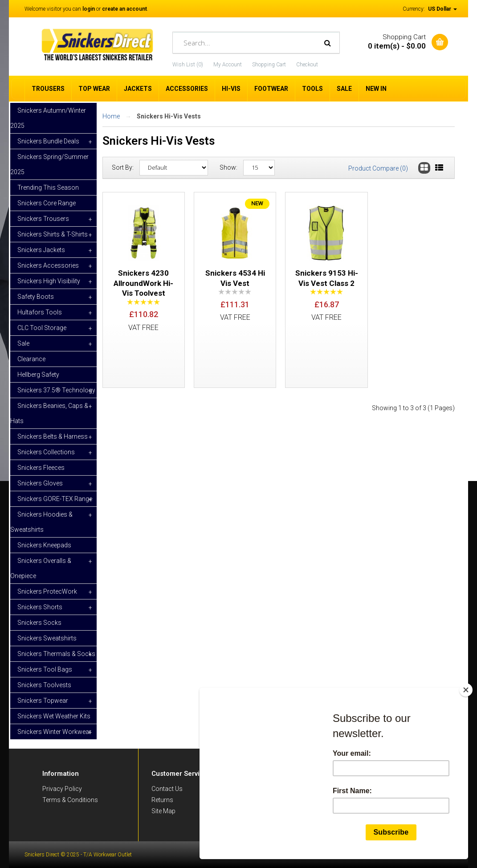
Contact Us (167, 789)
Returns (162, 800)
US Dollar (442, 9)
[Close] (466, 690)
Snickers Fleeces (41, 468)
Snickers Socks (39, 623)
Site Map (163, 811)
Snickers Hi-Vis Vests (169, 116)
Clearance (31, 359)
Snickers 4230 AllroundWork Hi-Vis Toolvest (143, 283)
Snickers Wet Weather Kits (54, 716)
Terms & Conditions (70, 800)
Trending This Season (48, 187)
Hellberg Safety (38, 375)
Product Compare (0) (378, 168)
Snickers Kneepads (44, 545)
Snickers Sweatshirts (47, 638)
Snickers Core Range (47, 203)
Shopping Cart (269, 65)
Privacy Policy (62, 789)
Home (111, 116)
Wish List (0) (188, 65)
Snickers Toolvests (44, 685)
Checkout (307, 65)
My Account (228, 65)
